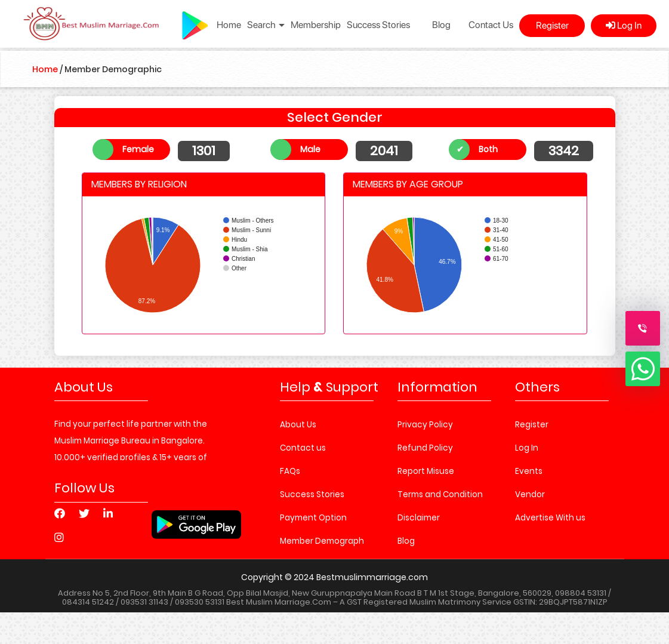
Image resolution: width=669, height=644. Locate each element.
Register (552, 25)
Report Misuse (426, 471)
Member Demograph (322, 541)
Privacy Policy (425, 425)
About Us (298, 425)
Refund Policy (425, 448)
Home (229, 25)
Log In (624, 25)
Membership (316, 25)
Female (138, 149)
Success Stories (378, 25)
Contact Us (491, 25)
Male (310, 149)
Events (529, 471)
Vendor (530, 494)
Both (488, 149)
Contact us (303, 448)
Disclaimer (419, 518)
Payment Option (313, 518)
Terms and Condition (440, 494)
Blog (441, 25)
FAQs (290, 471)
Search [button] (266, 25)
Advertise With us (550, 518)
